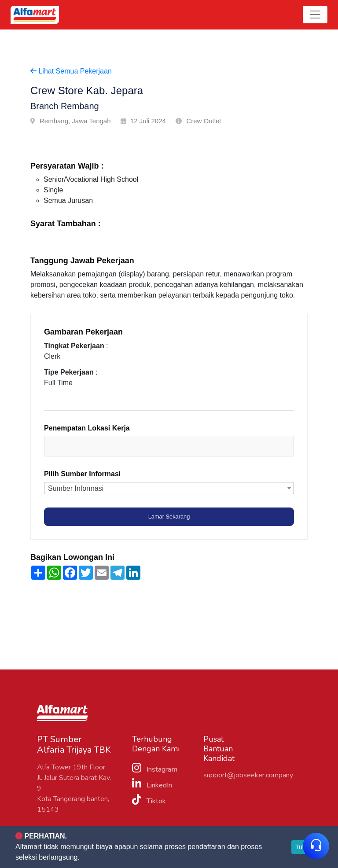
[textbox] (87, 447)
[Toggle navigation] (315, 15)
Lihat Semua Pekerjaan (71, 71)
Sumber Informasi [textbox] (76, 490)
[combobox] (169, 447)
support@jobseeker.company (248, 776)
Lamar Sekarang (169, 518)
